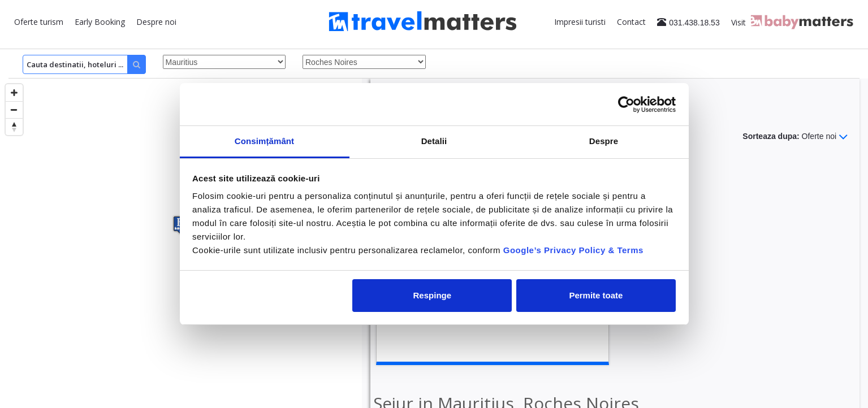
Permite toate (596, 295)
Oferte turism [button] (39, 22)
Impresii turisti (580, 22)
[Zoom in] (14, 93)
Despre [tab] (604, 141)
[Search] (84, 64)
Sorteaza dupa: (795, 137)
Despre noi (156, 22)
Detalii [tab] (434, 141)
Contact (631, 22)
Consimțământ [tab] (264, 141)
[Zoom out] (14, 110)
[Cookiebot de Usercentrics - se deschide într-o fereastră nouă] (626, 105)
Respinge (433, 295)
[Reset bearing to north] (14, 127)
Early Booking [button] (100, 22)
